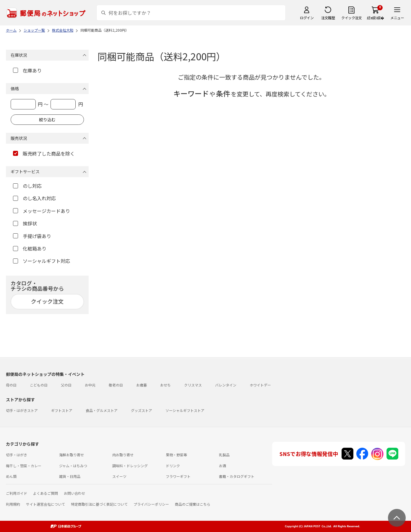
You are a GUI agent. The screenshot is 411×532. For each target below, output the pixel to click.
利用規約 (13, 504)
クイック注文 (351, 18)
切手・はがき (17, 455)
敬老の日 (116, 385)
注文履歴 (328, 18)
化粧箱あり (30, 248)
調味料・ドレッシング (130, 466)
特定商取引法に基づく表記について (99, 504)
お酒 (222, 466)
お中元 (90, 385)
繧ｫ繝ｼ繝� (375, 18)
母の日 (11, 385)
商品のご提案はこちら (193, 504)
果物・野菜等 (176, 455)
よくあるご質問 (46, 493)
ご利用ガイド (17, 493)
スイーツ (119, 476)
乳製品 (224, 455)
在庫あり (27, 70)
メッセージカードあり (42, 211)
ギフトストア (62, 410)
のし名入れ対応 (34, 198)
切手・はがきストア (22, 410)
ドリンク (173, 466)
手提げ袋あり (32, 236)
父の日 (66, 385)
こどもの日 (39, 385)
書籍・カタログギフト (237, 476)
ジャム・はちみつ (73, 466)
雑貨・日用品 (70, 476)
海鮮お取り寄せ (72, 455)
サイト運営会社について (46, 504)
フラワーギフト (178, 476)
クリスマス (193, 385)
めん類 (11, 476)
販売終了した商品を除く (44, 153)
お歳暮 (142, 385)
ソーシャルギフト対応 (42, 261)
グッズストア (142, 410)
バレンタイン (226, 385)
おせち (165, 385)
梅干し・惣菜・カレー (24, 466)
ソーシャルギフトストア (185, 410)
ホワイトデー (260, 385)
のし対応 (27, 186)
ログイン (307, 18)
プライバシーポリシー (151, 504)
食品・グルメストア (102, 410)
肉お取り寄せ (123, 455)
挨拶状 (25, 223)
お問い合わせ (74, 493)
